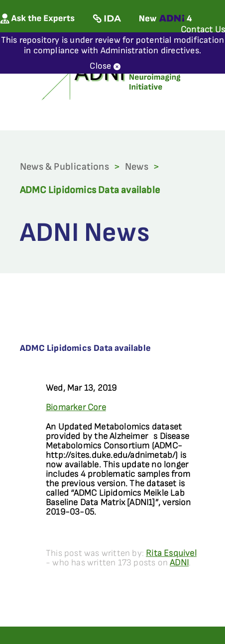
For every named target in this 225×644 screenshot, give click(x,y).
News (137, 167)
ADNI (179, 563)
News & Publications (64, 167)
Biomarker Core (76, 407)
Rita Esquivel (171, 553)
